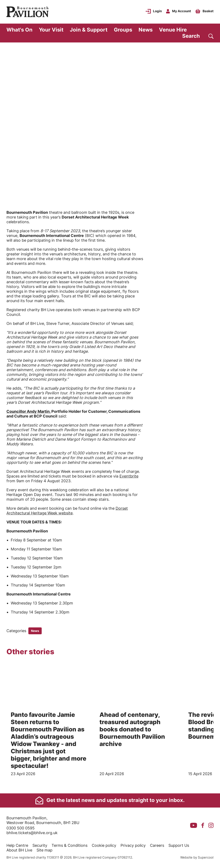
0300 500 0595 (21, 828)
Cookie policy (104, 845)
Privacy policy (133, 845)
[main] (110, 418)
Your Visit (51, 30)
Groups (123, 30)
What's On (19, 30)
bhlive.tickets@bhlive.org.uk (32, 833)
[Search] (198, 36)
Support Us (179, 845)
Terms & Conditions (70, 845)
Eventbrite (129, 476)
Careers (157, 845)
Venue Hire (173, 30)
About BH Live (19, 850)
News (146, 30)
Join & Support (89, 30)
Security (40, 845)
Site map (44, 850)
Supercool (206, 857)
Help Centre (17, 845)
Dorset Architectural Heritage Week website (67, 511)
